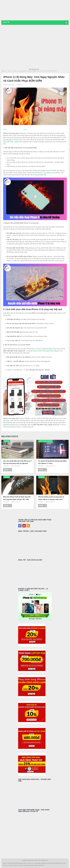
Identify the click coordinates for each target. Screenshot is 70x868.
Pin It (25, 130)
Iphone (10, 71)
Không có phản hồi (15, 466)
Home (5, 71)
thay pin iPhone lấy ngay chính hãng (45, 351)
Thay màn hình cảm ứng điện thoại (39, 860)
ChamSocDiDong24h (9, 85)
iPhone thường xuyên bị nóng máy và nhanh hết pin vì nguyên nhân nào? (51, 498)
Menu (5, 22)
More (8, 470)
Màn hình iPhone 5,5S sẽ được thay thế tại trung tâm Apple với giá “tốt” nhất (17, 498)
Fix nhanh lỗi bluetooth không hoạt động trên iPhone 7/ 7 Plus (52, 462)
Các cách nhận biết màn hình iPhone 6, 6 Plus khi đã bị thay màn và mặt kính (17, 462)
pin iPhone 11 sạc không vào (44, 173)
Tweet (5, 129)
